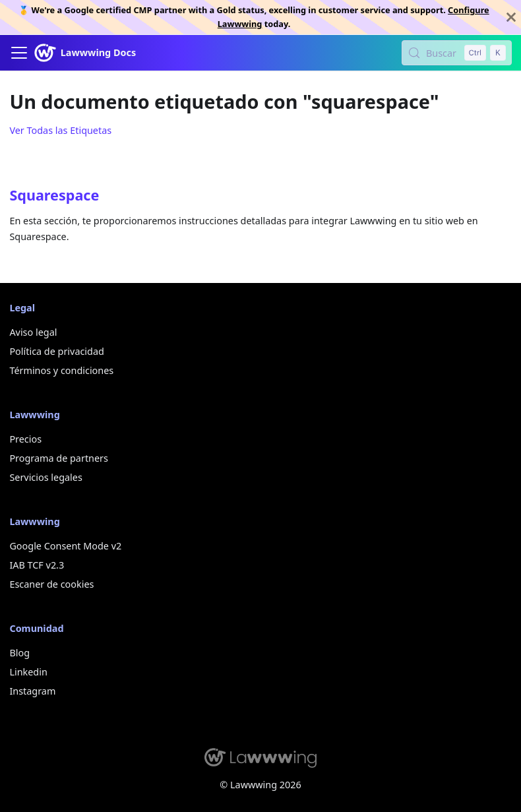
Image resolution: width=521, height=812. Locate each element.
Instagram (32, 691)
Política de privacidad (56, 351)
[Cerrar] (511, 17)
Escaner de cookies (51, 584)
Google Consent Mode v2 (65, 546)
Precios (25, 439)
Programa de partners (59, 458)
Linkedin (28, 672)
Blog (19, 653)
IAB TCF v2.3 (37, 565)
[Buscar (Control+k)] (457, 53)
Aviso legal (33, 332)
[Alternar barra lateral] (19, 53)
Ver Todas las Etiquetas (60, 130)
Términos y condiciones (61, 370)
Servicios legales (46, 477)
